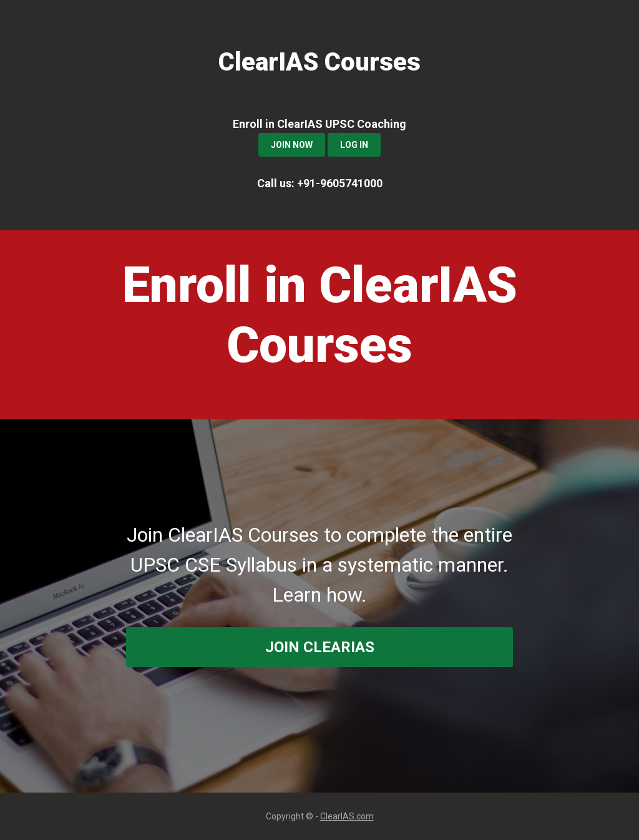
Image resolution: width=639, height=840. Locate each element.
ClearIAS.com (347, 816)
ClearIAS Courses (319, 62)
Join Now (292, 145)
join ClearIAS (320, 647)
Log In (354, 145)
